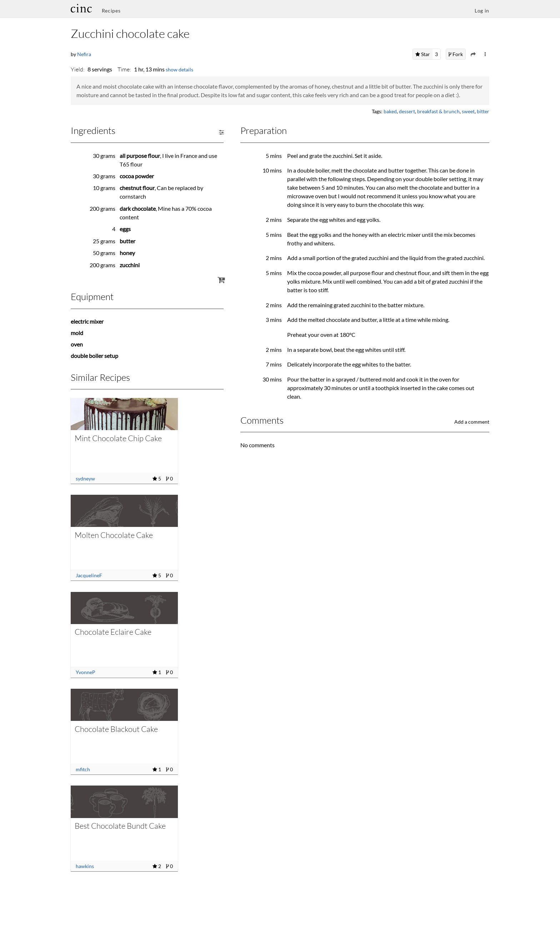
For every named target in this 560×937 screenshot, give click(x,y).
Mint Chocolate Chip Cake (118, 438)
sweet (468, 111)
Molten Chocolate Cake (114, 535)
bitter (483, 111)
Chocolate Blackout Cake (116, 729)
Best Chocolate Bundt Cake (120, 826)
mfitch (83, 769)
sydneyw (85, 479)
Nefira (84, 54)
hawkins (85, 866)
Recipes (111, 11)
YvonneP (86, 672)
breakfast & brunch (438, 111)
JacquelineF (89, 575)
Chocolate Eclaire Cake (113, 632)
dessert (407, 111)
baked (390, 111)
